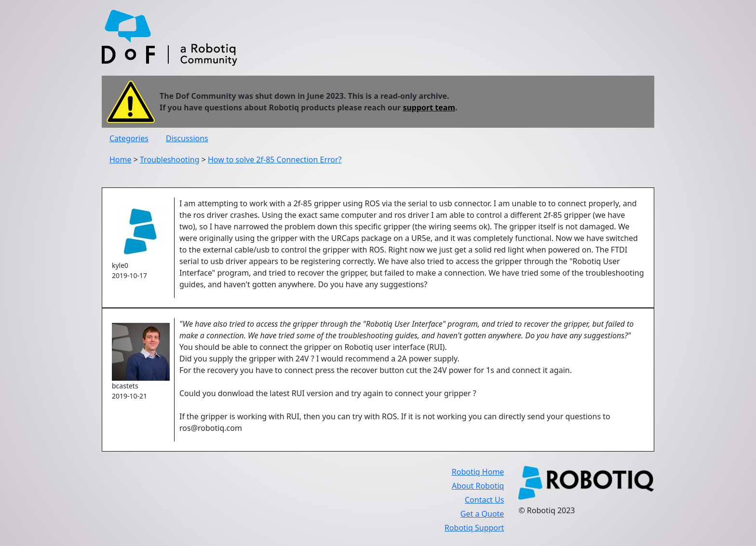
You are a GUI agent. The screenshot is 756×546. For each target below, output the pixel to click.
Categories (129, 138)
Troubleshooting (170, 160)
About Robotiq (478, 486)
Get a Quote (482, 514)
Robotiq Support (474, 528)
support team (429, 107)
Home (121, 160)
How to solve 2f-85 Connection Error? (275, 160)
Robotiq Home (478, 472)
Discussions (187, 138)
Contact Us (484, 500)
